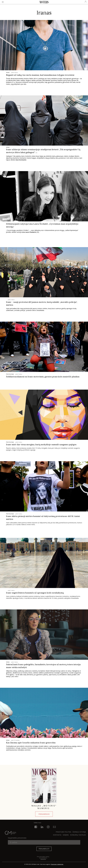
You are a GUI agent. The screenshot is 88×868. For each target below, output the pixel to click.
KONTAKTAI (57, 835)
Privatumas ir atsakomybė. (57, 864)
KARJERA (66, 835)
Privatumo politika (63, 832)
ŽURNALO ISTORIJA (79, 832)
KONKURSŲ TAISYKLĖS (78, 835)
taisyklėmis (43, 859)
